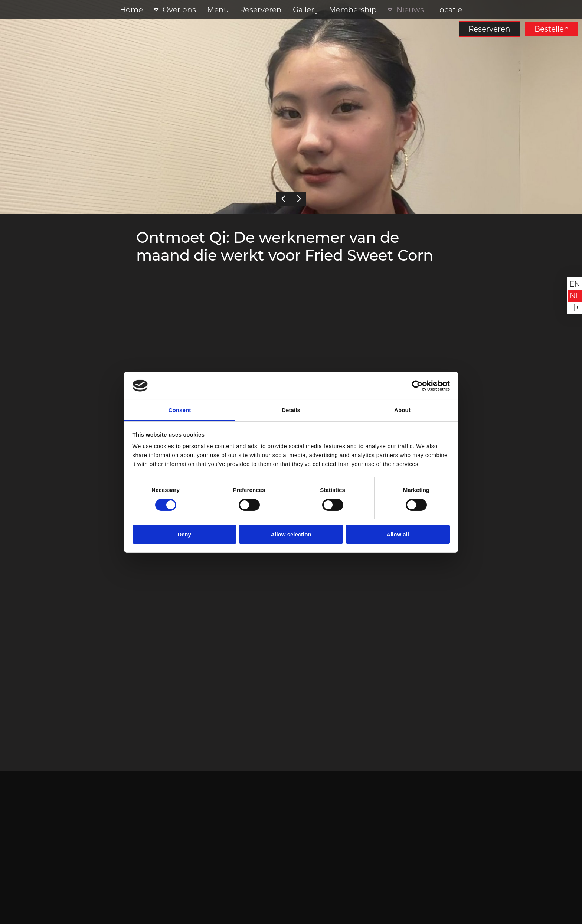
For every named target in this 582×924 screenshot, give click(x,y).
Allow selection (291, 534)
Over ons (179, 10)
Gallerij (305, 10)
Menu (218, 10)
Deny (184, 534)
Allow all (398, 534)
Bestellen (552, 29)
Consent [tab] (180, 410)
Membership (353, 10)
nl (575, 296)
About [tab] (402, 410)
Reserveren (489, 29)
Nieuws (410, 10)
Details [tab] (291, 410)
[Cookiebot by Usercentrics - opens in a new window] (417, 386)
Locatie (449, 10)
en (575, 284)
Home (131, 10)
